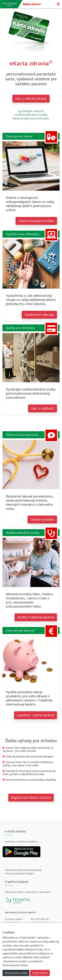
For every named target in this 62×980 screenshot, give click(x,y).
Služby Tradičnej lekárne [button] (36, 617)
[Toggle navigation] (58, 4)
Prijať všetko (40, 973)
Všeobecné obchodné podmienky (23, 870)
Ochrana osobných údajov (19, 873)
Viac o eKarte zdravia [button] (31, 99)
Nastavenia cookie (16, 973)
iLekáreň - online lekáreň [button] (36, 715)
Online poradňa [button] (42, 519)
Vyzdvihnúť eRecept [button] (39, 315)
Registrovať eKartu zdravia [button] (31, 797)
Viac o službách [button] (43, 408)
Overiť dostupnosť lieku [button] (36, 221)
